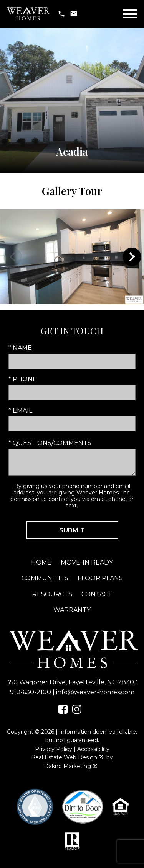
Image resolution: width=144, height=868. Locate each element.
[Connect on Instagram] (77, 712)
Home (41, 562)
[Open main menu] (130, 14)
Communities (45, 578)
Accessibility (93, 749)
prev (12, 257)
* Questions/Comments (50, 443)
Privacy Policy (54, 749)
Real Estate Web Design (67, 757)
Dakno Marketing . (71, 766)
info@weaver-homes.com (95, 692)
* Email (20, 410)
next (132, 257)
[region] (72, 257)
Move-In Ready (87, 562)
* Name (20, 348)
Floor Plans (100, 578)
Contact (97, 594)
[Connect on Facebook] (63, 712)
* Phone (23, 379)
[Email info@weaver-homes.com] (74, 14)
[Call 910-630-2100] (61, 14)
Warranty (72, 610)
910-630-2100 (31, 692)
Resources (52, 594)
